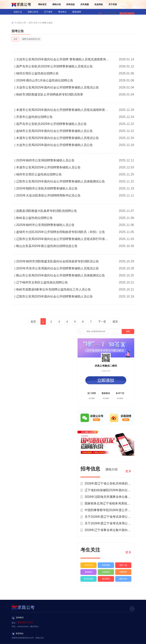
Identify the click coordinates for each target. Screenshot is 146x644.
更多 (128, 471)
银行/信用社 (19, 17)
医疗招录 (49, 17)
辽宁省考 (48, 12)
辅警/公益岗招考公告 (31, 39)
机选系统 (99, 4)
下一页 (102, 322)
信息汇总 (18, 12)
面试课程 (106, 579)
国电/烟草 (77, 12)
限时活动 (123, 579)
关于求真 (113, 4)
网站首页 (42, 4)
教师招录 (35, 17)
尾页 (115, 322)
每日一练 (123, 565)
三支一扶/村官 (79, 17)
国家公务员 (33, 12)
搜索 (128, 331)
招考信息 (71, 4)
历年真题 (85, 4)
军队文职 (63, 17)
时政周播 (106, 565)
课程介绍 (56, 4)
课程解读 (89, 572)
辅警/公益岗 (19, 23)
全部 (15, 39)
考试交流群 (89, 579)
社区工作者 (36, 23)
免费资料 (123, 572)
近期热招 (106, 572)
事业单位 (62, 12)
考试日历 (89, 565)
